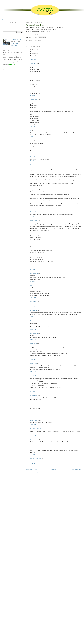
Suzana (32, 141)
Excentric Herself (34, 221)
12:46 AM (33, 359)
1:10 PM (33, 444)
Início (3, 19)
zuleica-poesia (34, 310)
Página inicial (54, 470)
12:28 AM (33, 59)
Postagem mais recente (32, 470)
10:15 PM (33, 425)
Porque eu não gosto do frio (35, 25)
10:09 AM (33, 126)
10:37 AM (33, 317)
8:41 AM (33, 96)
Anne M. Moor (34, 100)
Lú (31, 286)
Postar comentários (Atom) (37, 473)
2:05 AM (33, 455)
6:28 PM (33, 161)
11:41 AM (33, 463)
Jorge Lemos (33, 63)
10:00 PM (33, 298)
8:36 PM (33, 282)
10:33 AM (33, 137)
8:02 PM (33, 402)
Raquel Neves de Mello (36, 429)
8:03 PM (33, 416)
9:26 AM (33, 306)
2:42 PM (33, 153)
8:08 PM (33, 269)
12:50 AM (33, 372)
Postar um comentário (31, 467)
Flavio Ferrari (34, 344)
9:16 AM (33, 391)
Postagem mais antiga (76, 470)
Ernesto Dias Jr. (34, 157)
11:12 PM (33, 435)
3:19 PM (33, 217)
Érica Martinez (34, 212)
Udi (31, 130)
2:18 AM (33, 208)
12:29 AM (33, 340)
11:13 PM (33, 329)
